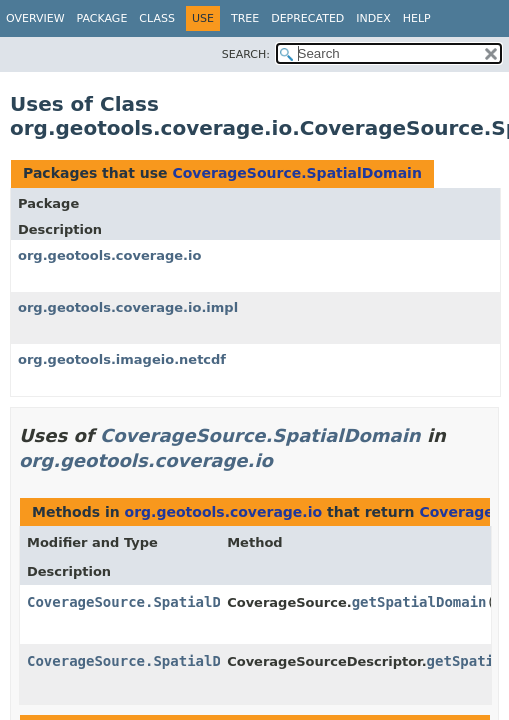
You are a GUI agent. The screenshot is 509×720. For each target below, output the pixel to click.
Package (102, 18)
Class (157, 18)
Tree (245, 18)
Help (417, 18)
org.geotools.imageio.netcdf (122, 359)
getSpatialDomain (419, 602)
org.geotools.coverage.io (109, 255)
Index (373, 18)
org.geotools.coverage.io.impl (128, 307)
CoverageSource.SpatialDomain (296, 173)
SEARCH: (246, 54)
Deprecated (307, 18)
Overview (35, 18)
